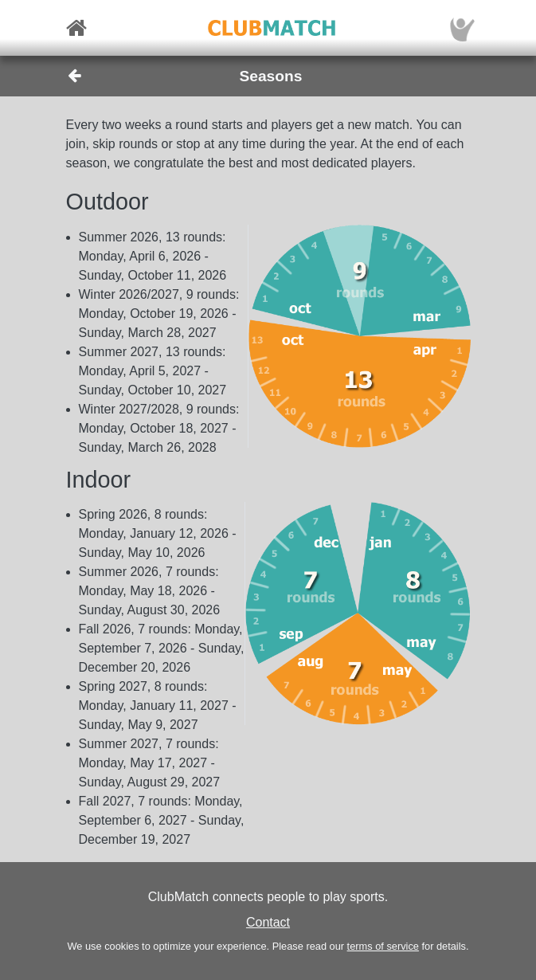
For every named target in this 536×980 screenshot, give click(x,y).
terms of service (383, 946)
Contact (268, 922)
